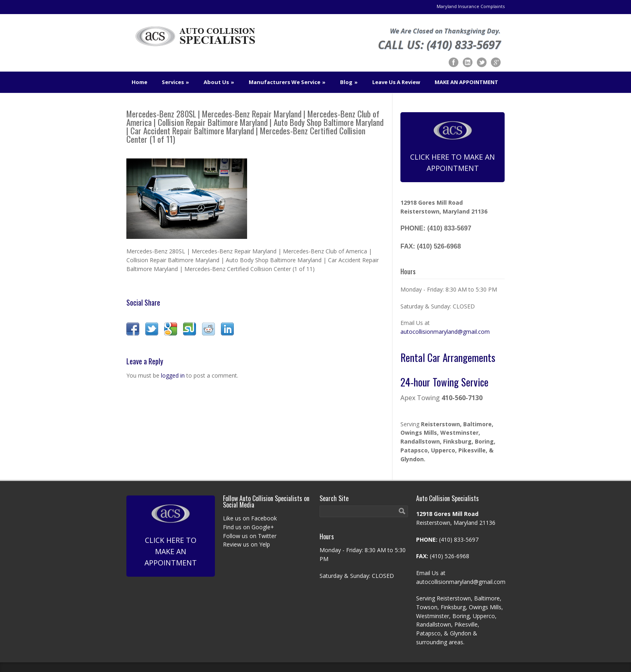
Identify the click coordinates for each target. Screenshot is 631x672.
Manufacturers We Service (287, 82)
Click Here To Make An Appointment (453, 147)
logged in (173, 375)
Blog (349, 82)
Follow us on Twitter (250, 536)
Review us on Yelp (246, 544)
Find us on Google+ (248, 527)
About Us (219, 82)
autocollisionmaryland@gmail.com (445, 332)
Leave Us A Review (396, 82)
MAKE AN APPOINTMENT (466, 82)
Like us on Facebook (250, 518)
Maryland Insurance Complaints (471, 6)
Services (175, 82)
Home (139, 82)
